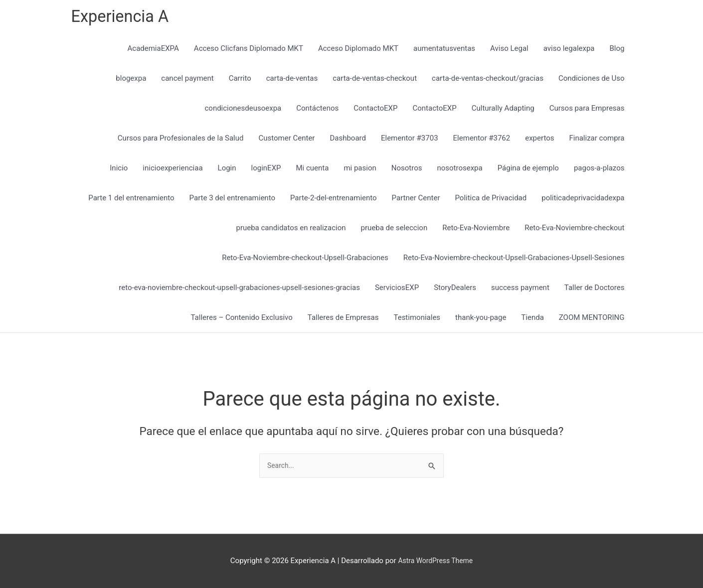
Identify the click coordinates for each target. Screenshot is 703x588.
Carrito (240, 81)
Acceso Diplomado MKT (358, 51)
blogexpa (131, 81)
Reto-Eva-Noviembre (476, 230)
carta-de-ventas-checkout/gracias (488, 81)
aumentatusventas (444, 51)
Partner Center (416, 200)
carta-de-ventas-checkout (375, 81)
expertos (539, 141)
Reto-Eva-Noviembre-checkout (574, 230)
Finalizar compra (597, 141)
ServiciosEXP (397, 290)
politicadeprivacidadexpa (583, 200)
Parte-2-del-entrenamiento (334, 200)
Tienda (532, 320)
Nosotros (407, 170)
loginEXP (266, 170)
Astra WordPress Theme (435, 561)
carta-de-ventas (292, 81)
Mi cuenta (313, 170)
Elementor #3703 (410, 141)
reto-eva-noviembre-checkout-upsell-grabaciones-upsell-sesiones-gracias (239, 290)
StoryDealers (455, 290)
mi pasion (360, 170)
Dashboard (348, 141)
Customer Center (286, 141)
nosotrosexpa (459, 170)
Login (227, 170)
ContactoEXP (375, 111)
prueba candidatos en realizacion (291, 230)
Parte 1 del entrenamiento (131, 200)
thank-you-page (481, 320)
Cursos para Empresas (587, 111)
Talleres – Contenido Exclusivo (242, 320)
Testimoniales (417, 320)
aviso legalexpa (569, 51)
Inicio (119, 170)
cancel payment (187, 81)
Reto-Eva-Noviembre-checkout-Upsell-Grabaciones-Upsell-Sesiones (514, 260)
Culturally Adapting (503, 111)
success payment (520, 290)
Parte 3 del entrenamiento (232, 200)
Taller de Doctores (595, 290)
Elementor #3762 (482, 141)
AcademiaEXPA (153, 51)
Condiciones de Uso (592, 81)
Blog (617, 51)
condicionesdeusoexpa (243, 111)
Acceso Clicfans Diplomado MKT (249, 51)
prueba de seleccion (394, 230)
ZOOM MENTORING (592, 320)
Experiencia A (124, 18)
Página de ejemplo (528, 170)
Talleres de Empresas (343, 320)
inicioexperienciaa (173, 170)
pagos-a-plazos (599, 170)
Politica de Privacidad (491, 200)
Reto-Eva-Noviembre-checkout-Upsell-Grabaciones (305, 260)
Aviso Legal (509, 51)
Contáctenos (317, 111)
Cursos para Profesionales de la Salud (181, 141)
